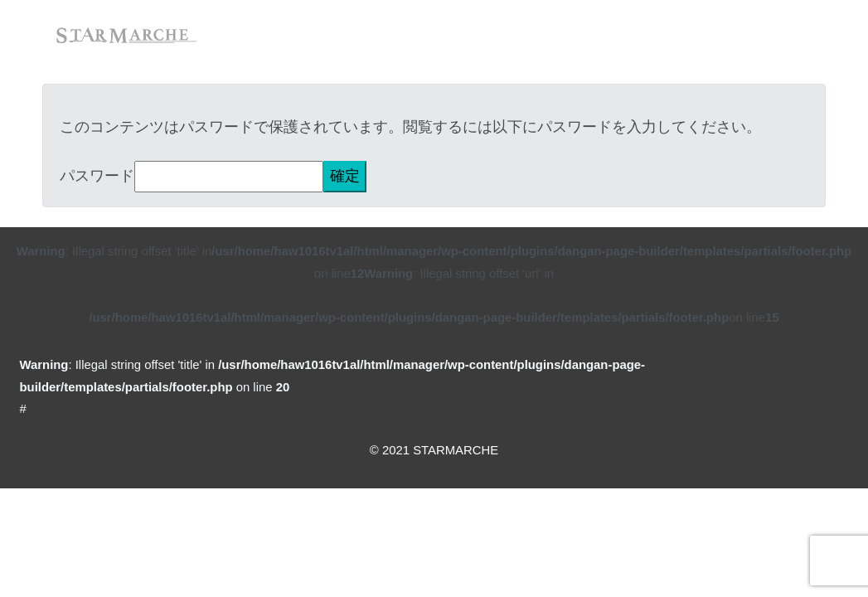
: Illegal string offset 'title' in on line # (333, 387)
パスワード (97, 176)
